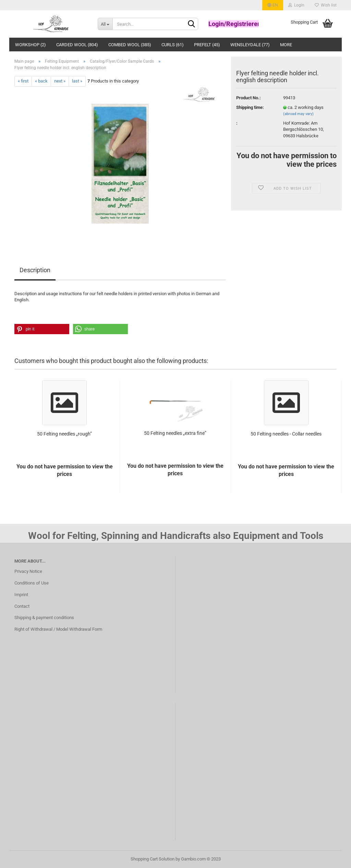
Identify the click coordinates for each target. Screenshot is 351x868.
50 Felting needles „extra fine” (175, 433)
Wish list (326, 5)
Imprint (21, 595)
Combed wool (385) (130, 45)
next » (60, 81)
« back (41, 81)
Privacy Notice (28, 571)
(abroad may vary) (298, 114)
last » (77, 81)
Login (296, 5)
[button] (42, 329)
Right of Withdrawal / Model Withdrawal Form (58, 629)
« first (23, 81)
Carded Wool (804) (77, 45)
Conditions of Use (32, 583)
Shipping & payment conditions (44, 618)
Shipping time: (250, 107)
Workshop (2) (31, 45)
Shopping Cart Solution (153, 859)
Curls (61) (173, 45)
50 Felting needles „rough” (64, 434)
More (286, 45)
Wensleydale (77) (250, 45)
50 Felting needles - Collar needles (286, 434)
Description (35, 270)
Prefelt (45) (207, 45)
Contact (22, 606)
